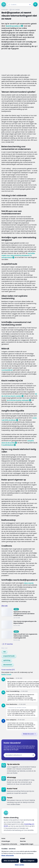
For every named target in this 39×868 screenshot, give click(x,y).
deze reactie (29, 583)
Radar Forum (6, 674)
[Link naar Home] (10, 838)
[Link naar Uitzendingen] (10, 841)
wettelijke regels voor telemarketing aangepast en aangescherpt (18, 255)
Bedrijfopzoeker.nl (13, 26)
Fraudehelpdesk (7, 445)
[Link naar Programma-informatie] (10, 844)
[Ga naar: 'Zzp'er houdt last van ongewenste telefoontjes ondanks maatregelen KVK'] (19, 636)
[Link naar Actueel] (29, 838)
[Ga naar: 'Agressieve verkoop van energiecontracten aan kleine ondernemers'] (19, 613)
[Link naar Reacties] (29, 841)
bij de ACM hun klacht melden (19, 395)
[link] (4, 652)
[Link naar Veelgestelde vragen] (29, 844)
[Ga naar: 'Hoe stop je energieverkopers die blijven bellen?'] (19, 625)
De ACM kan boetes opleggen (18, 400)
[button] (30, 5)
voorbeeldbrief (7, 370)
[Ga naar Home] (4, 4)
